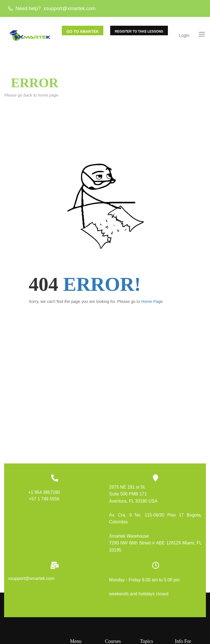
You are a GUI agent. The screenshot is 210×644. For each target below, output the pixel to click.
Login (184, 36)
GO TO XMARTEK (83, 32)
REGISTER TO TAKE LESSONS (139, 32)
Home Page (152, 303)
